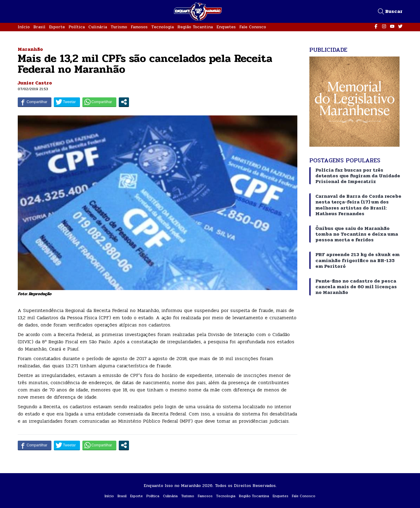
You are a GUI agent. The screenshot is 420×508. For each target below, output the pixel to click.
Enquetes (226, 27)
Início (24, 27)
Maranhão (30, 49)
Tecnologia (162, 27)
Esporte (57, 27)
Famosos (139, 27)
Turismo (119, 27)
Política (77, 27)
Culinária (98, 27)
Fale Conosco (253, 27)
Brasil (39, 27)
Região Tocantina (195, 27)
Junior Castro (35, 83)
